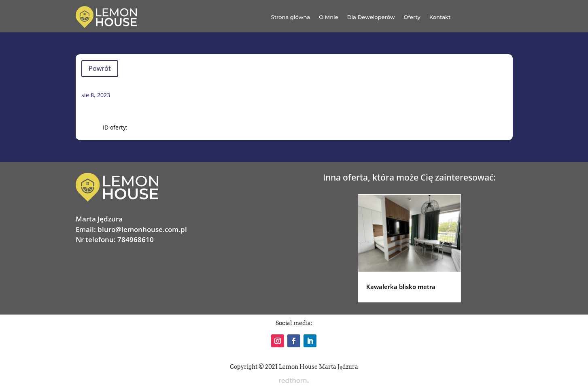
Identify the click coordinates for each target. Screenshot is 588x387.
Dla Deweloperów (371, 17)
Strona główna (291, 17)
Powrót (100, 68)
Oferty (412, 17)
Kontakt (440, 17)
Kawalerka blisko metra (401, 287)
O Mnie (329, 17)
